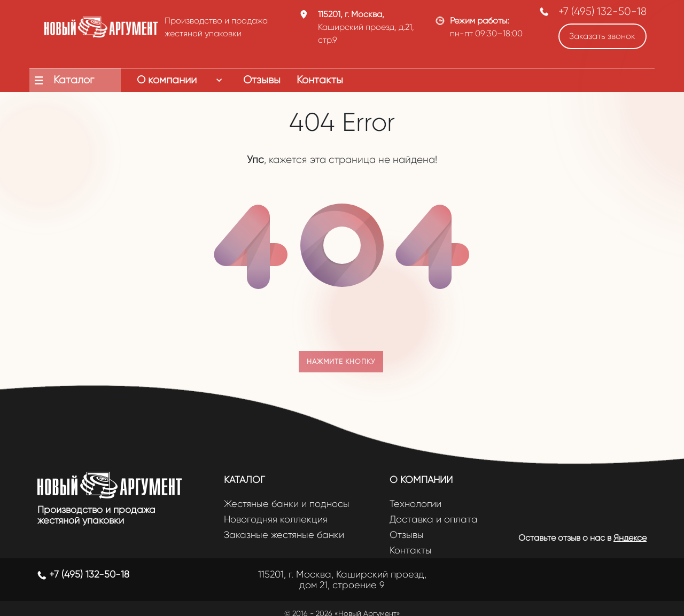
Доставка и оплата (434, 520)
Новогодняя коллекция (276, 520)
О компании (421, 480)
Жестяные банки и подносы (287, 504)
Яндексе (630, 538)
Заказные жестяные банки (284, 535)
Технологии (415, 504)
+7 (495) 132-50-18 (603, 11)
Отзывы (407, 535)
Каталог (244, 480)
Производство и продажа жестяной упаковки (96, 515)
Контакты (411, 551)
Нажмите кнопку (341, 361)
